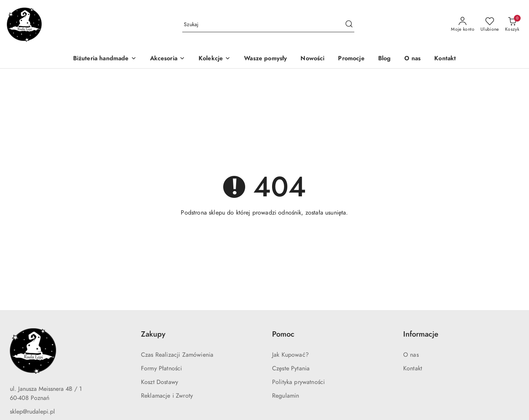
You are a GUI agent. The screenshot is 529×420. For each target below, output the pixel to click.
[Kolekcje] (214, 59)
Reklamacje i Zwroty (167, 396)
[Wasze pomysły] (265, 59)
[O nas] (412, 59)
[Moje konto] (463, 25)
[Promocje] (351, 59)
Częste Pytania (291, 368)
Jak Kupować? (290, 355)
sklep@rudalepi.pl (32, 412)
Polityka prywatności (298, 382)
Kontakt (413, 368)
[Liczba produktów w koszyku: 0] (512, 25)
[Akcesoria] (167, 59)
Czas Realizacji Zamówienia (177, 355)
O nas (411, 355)
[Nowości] (312, 59)
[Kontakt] (445, 59)
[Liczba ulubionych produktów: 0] (490, 25)
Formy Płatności (161, 368)
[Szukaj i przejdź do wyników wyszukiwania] (349, 25)
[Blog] (385, 59)
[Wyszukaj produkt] (268, 24)
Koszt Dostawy (160, 382)
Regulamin (286, 396)
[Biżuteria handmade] (105, 59)
